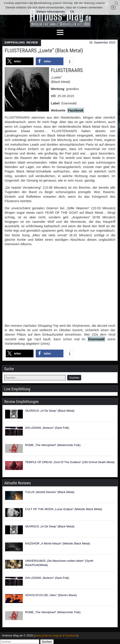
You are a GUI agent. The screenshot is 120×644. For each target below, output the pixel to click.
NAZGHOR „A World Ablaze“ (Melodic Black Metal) (58, 543)
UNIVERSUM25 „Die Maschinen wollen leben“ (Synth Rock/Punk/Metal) (59, 563)
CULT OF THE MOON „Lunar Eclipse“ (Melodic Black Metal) (64, 509)
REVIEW (32, 42)
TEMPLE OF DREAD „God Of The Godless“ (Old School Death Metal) (70, 462)
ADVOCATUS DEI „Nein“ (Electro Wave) (51, 595)
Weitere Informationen (51, 12)
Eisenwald (96, 339)
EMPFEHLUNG (15, 42)
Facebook (76, 110)
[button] (117, 5)
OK (72, 12)
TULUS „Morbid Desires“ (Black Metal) (50, 492)
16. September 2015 (102, 42)
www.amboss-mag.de (48, 635)
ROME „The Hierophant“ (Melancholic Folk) (53, 445)
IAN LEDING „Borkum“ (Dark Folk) (47, 428)
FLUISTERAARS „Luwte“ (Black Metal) (44, 51)
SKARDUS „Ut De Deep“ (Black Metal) (50, 411)
